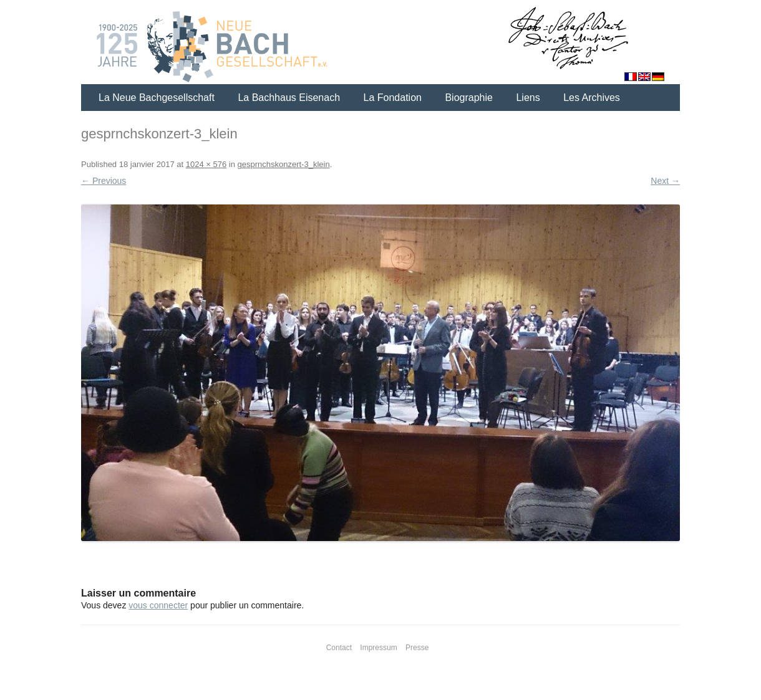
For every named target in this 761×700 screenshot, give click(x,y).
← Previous (104, 181)
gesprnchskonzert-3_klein (283, 164)
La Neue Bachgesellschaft (157, 98)
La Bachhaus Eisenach (289, 98)
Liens (528, 98)
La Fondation (393, 98)
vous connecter (158, 605)
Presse (417, 648)
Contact (339, 648)
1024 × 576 (206, 164)
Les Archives (592, 98)
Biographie (469, 98)
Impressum (378, 648)
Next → (665, 181)
